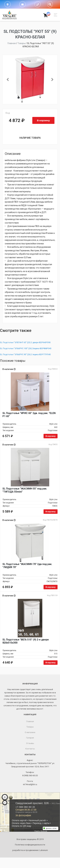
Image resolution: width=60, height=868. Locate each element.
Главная (30, 721)
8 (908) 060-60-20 (30, 775)
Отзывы (30, 743)
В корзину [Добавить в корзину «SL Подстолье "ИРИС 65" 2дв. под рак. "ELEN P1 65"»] (51, 436)
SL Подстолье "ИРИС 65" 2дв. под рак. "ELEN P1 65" (29, 415)
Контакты (30, 749)
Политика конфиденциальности (30, 845)
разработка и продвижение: (30, 850)
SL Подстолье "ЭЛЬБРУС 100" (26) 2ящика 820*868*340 (26, 348)
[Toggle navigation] (55, 15)
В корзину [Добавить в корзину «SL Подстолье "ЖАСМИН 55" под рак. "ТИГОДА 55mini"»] (51, 512)
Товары (30, 727)
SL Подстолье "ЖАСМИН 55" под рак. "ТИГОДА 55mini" (25, 490)
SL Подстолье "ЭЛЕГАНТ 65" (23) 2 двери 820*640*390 (25, 342)
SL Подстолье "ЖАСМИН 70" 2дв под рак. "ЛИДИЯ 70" (27, 566)
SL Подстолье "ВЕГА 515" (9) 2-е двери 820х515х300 (26, 641)
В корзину (43, 120)
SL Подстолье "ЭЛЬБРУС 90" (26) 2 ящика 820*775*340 (25, 354)
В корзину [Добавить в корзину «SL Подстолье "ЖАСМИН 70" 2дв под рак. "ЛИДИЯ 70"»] (51, 587)
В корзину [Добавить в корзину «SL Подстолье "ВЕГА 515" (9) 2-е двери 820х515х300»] (51, 663)
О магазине (30, 732)
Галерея (30, 738)
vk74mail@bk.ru (30, 784)
